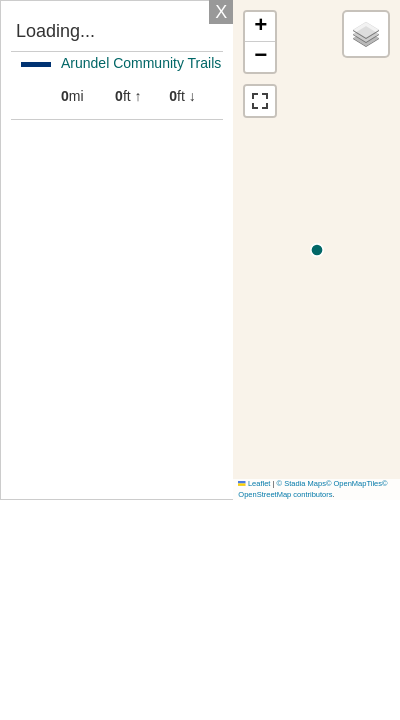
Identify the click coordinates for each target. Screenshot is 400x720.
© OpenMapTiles (354, 483)
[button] (260, 27)
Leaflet (254, 483)
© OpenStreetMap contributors (312, 489)
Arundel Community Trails (141, 63)
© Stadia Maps (301, 483)
